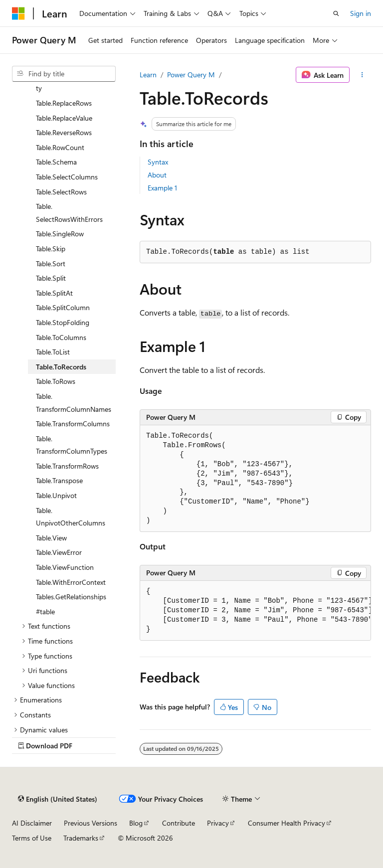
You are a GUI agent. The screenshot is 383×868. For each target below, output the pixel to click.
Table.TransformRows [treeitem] (67, 466)
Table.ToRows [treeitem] (56, 381)
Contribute (179, 823)
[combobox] (64, 74)
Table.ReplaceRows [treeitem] (64, 103)
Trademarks (81, 838)
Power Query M (191, 75)
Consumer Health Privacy (287, 823)
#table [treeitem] (45, 611)
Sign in (361, 13)
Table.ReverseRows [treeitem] (64, 132)
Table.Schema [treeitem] (56, 162)
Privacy (218, 823)
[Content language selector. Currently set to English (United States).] (58, 799)
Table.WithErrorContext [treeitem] (71, 582)
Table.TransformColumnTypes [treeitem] (72, 445)
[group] (255, 611)
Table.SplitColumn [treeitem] (63, 307)
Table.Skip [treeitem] (51, 249)
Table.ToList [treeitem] (53, 352)
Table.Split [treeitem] (51, 278)
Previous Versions (91, 823)
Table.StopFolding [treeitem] (63, 322)
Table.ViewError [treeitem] (59, 552)
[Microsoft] (18, 13)
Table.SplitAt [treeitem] (54, 293)
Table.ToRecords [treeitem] (61, 367)
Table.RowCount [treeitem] (60, 147)
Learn (148, 75)
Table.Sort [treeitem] (51, 263)
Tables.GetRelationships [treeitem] (71, 597)
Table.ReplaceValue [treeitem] (64, 118)
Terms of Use (32, 838)
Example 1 (162, 188)
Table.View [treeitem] (51, 538)
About (157, 175)
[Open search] (336, 13)
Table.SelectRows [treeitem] (61, 192)
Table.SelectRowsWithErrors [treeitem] (69, 213)
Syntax (158, 162)
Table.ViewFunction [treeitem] (65, 567)
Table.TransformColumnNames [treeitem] (74, 403)
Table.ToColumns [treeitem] (61, 337)
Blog (136, 823)
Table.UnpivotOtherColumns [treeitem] (71, 517)
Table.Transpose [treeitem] (59, 480)
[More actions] (362, 75)
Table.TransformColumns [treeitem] (73, 424)
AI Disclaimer (32, 823)
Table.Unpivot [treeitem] (56, 495)
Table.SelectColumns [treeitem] (67, 177)
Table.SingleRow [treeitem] (60, 234)
